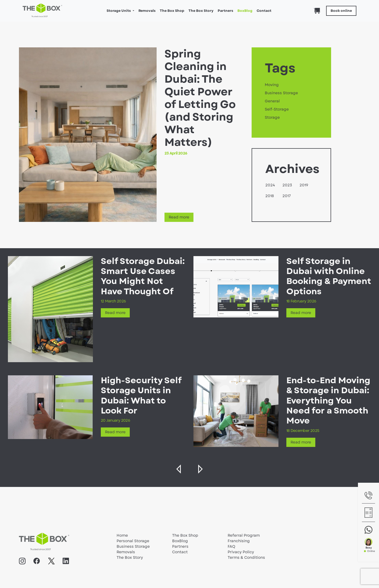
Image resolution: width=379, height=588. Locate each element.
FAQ (231, 546)
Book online (341, 11)
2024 (270, 185)
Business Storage (281, 93)
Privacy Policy (241, 552)
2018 (270, 196)
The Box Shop (172, 11)
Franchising (239, 541)
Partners (225, 11)
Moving (272, 85)
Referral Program (244, 535)
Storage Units (119, 11)
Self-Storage (277, 109)
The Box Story (201, 11)
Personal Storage (133, 541)
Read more (179, 217)
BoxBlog (245, 11)
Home (122, 535)
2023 (287, 185)
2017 (287, 196)
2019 (304, 185)
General (272, 101)
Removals (147, 11)
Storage (272, 117)
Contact (264, 11)
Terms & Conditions (246, 557)
